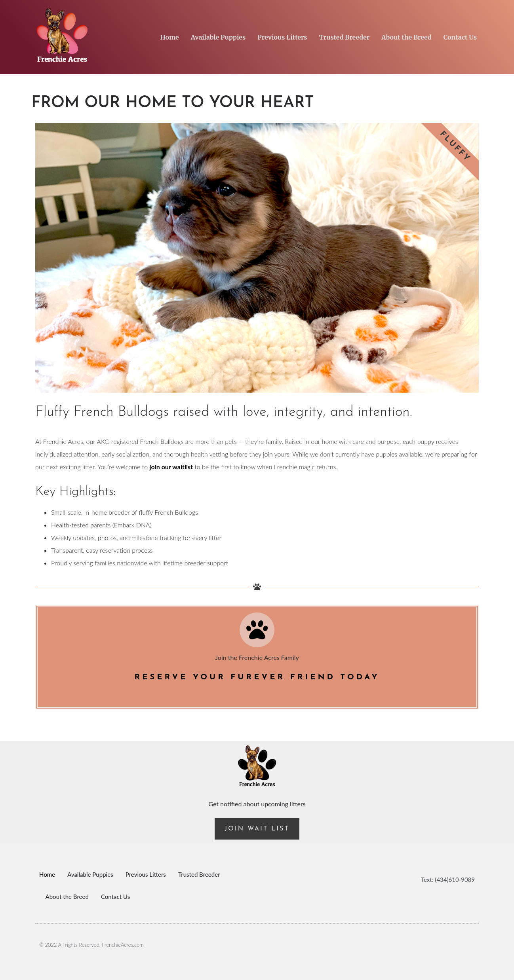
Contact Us (460, 37)
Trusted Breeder (344, 37)
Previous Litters (282, 37)
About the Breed (406, 37)
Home (170, 37)
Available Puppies (218, 37)
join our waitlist (171, 467)
